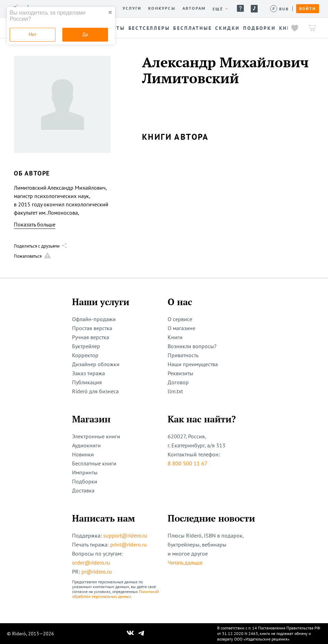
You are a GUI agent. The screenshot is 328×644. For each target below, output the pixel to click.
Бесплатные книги (94, 463)
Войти (308, 9)
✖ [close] (110, 12)
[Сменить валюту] (280, 9)
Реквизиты (180, 373)
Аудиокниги (86, 445)
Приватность (183, 355)
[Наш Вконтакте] (130, 634)
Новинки (83, 454)
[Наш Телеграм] (141, 634)
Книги (175, 337)
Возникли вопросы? (192, 346)
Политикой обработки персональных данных (116, 594)
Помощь (240, 8)
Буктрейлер (86, 346)
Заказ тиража (88, 373)
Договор (178, 382)
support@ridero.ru (125, 535)
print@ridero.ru (128, 544)
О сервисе (180, 319)
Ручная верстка (91, 337)
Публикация (87, 382)
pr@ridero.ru (97, 572)
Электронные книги (96, 436)
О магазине (181, 328)
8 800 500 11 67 (188, 463)
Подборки (85, 481)
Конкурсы (162, 8)
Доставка (83, 490)
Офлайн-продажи (94, 319)
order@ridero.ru (91, 563)
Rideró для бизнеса (95, 391)
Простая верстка (92, 328)
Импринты (85, 472)
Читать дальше (185, 563)
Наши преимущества (193, 364)
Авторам (194, 8)
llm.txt (175, 391)
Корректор (85, 355)
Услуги (132, 8)
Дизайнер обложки (96, 364)
